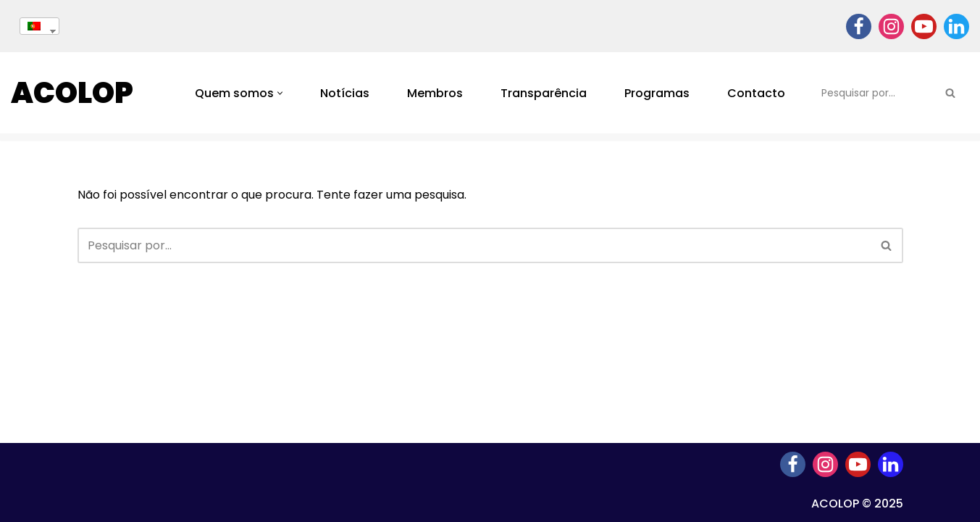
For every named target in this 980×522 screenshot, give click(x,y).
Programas (657, 93)
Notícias (345, 93)
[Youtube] (924, 26)
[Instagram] (891, 26)
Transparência (544, 93)
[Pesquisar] (873, 93)
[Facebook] (859, 26)
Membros (435, 93)
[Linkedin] (956, 26)
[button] (280, 93)
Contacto (756, 93)
